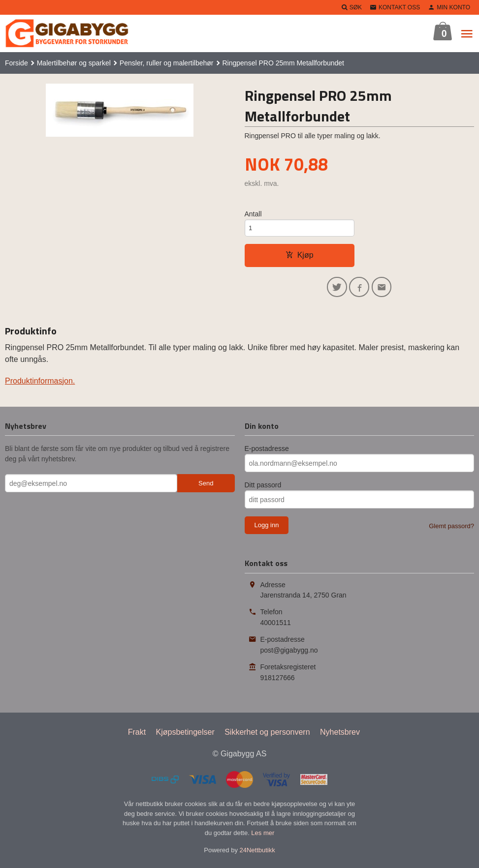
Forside (16, 63)
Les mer (263, 836)
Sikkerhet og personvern (267, 735)
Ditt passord (263, 488)
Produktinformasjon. (40, 384)
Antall (253, 214)
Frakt (137, 735)
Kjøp (300, 256)
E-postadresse (267, 452)
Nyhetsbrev (340, 735)
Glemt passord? (451, 529)
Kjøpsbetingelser (185, 735)
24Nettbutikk (257, 853)
